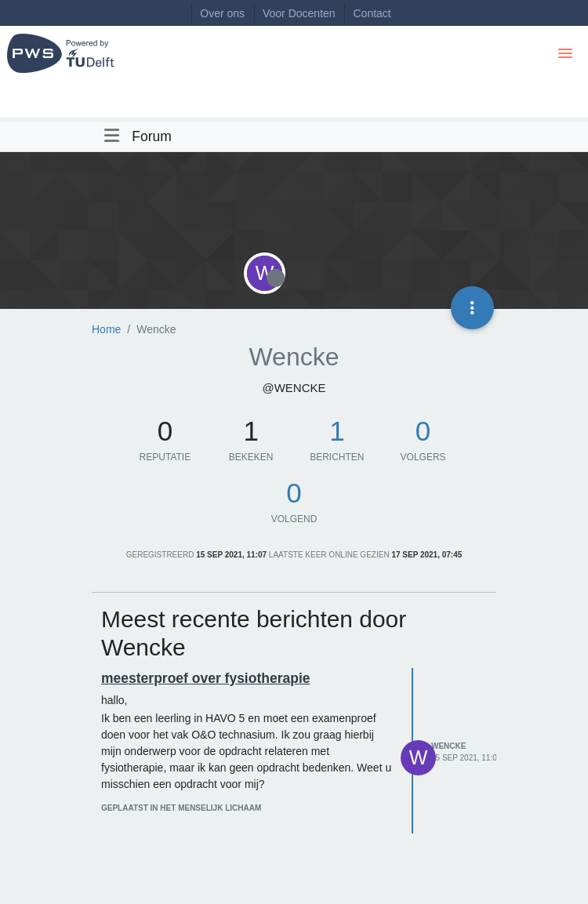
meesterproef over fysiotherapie (206, 678)
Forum (152, 136)
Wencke (448, 746)
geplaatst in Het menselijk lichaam (181, 808)
